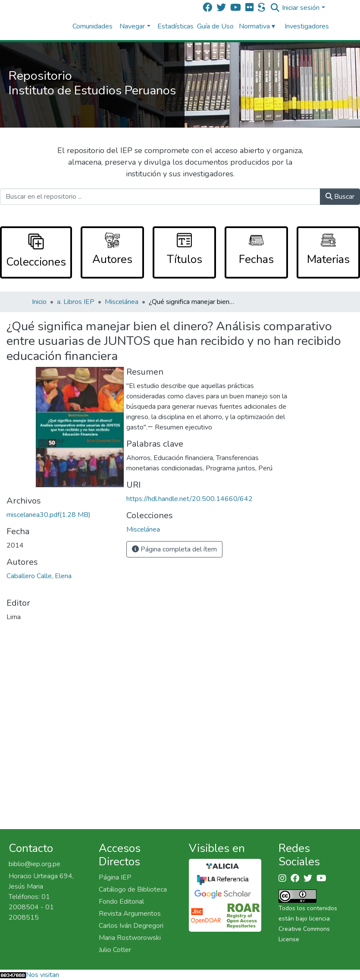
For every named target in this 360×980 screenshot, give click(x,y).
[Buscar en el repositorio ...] (160, 197)
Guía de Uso (215, 26)
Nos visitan (42, 975)
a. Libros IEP (76, 302)
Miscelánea (122, 302)
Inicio (39, 302)
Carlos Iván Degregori (131, 926)
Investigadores (307, 26)
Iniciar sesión (301, 8)
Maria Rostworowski (130, 938)
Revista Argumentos (130, 914)
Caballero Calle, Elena (39, 576)
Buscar (340, 197)
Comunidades (92, 26)
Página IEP (115, 877)
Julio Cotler (115, 950)
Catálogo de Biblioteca (133, 889)
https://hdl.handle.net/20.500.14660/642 (189, 499)
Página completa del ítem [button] (174, 549)
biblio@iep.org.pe (34, 864)
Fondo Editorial (121, 902)
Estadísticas (175, 26)
